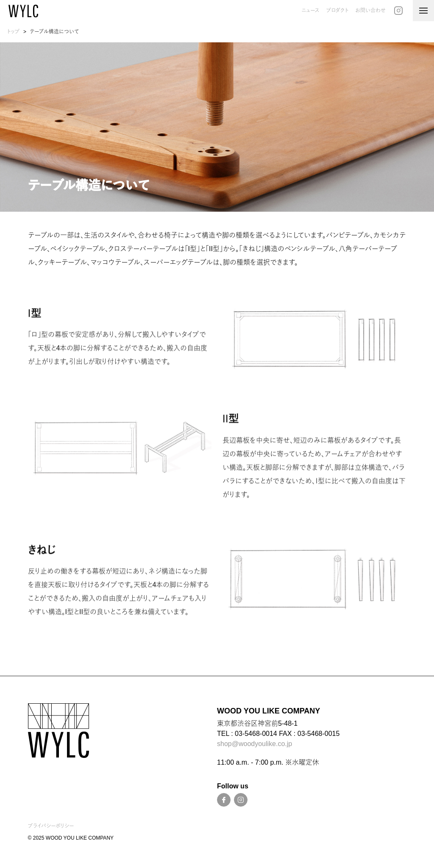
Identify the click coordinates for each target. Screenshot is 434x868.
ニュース (310, 11)
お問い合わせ (370, 11)
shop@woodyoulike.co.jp (255, 744)
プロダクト (337, 11)
